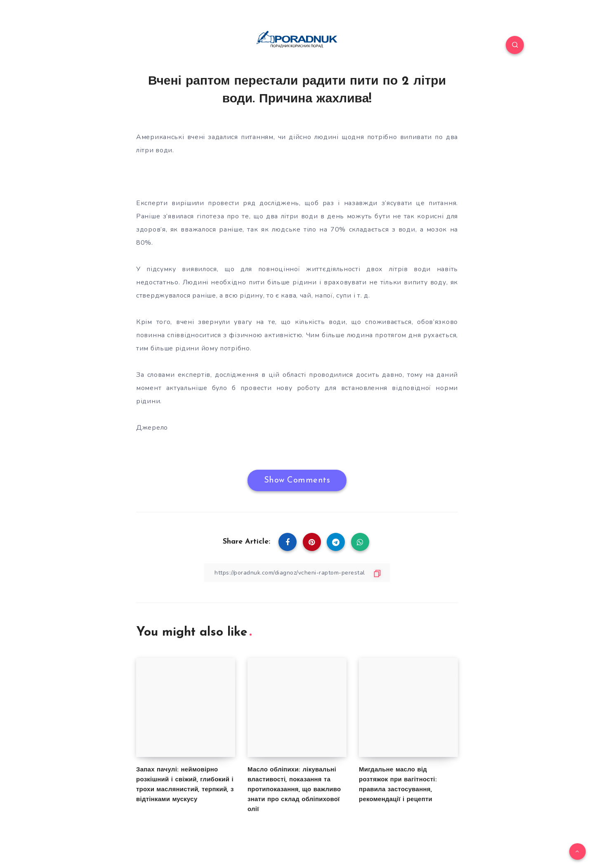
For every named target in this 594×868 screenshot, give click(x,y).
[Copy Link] (297, 573)
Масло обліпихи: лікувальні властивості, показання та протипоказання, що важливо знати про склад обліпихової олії (294, 790)
